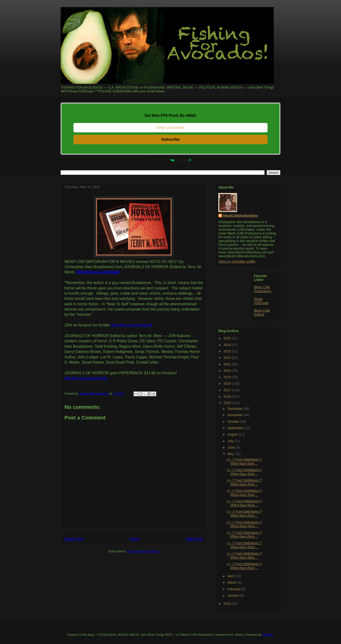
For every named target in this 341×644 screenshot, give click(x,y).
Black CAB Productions (263, 289)
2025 (228, 338)
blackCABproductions (240, 216)
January (234, 595)
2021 (228, 364)
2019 (228, 377)
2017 (228, 390)
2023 (228, 351)
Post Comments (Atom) (143, 551)
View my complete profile (237, 261)
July (231, 441)
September (236, 428)
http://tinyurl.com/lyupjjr (98, 272)
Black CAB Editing (262, 313)
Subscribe (170, 139)
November (235, 415)
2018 (228, 383)
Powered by (170, 160)
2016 (228, 396)
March (232, 582)
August (233, 434)
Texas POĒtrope (261, 301)
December (235, 409)
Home (135, 539)
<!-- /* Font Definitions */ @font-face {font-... (244, 462)
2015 (228, 403)
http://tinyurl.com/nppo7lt (132, 325)
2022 (228, 358)
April (231, 576)
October (234, 422)
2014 (228, 603)
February (234, 589)
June (231, 447)
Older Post (194, 539)
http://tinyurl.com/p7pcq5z (86, 378)
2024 (228, 345)
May (231, 454)
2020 (228, 371)
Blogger (268, 635)
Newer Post (74, 539)
